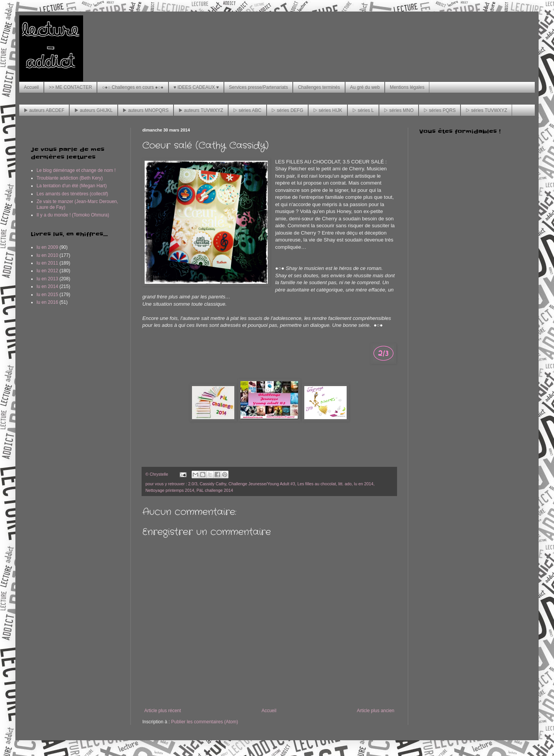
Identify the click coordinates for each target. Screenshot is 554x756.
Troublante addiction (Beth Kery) (70, 178)
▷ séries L (363, 110)
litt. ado (345, 484)
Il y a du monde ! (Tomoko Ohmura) (73, 215)
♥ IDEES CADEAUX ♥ (196, 87)
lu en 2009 (47, 247)
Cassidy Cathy (213, 484)
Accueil (31, 87)
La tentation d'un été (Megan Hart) (72, 186)
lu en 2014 (364, 484)
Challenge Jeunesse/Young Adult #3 (262, 484)
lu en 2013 (47, 279)
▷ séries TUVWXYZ (486, 110)
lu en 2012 (47, 271)
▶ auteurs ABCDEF (44, 110)
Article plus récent (163, 711)
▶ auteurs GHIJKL (93, 110)
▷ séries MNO (399, 110)
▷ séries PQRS (440, 110)
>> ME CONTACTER (70, 87)
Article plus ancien (376, 711)
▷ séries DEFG (288, 110)
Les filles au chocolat (317, 484)
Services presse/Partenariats (258, 87)
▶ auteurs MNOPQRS (146, 110)
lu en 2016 (47, 302)
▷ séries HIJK (328, 110)
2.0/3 (193, 484)
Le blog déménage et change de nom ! (76, 170)
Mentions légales (407, 87)
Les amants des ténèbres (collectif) (72, 194)
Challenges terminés (319, 87)
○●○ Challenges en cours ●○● (133, 87)
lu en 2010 (47, 255)
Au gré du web (365, 87)
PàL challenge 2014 (215, 490)
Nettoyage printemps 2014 (170, 490)
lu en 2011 (47, 263)
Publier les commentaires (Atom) (205, 722)
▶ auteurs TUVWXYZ (201, 110)
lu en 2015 (47, 295)
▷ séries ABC (247, 110)
